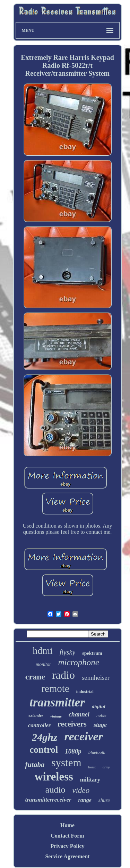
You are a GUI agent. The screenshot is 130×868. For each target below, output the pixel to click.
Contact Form (67, 836)
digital (99, 706)
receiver (83, 736)
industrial (85, 692)
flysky (68, 652)
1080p (73, 751)
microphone (79, 662)
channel (79, 714)
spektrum (92, 653)
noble (101, 715)
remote (55, 688)
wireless (54, 777)
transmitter (57, 702)
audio (55, 790)
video (81, 790)
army (106, 767)
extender (36, 715)
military (90, 780)
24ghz (45, 737)
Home (67, 825)
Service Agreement (67, 856)
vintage (56, 716)
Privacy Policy (67, 846)
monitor (43, 664)
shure (104, 800)
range (85, 800)
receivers (72, 724)
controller (39, 725)
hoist (92, 767)
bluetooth (97, 752)
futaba (35, 765)
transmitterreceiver (48, 800)
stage (100, 725)
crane (35, 677)
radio (63, 675)
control (44, 750)
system (66, 763)
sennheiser (96, 678)
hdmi (43, 651)
